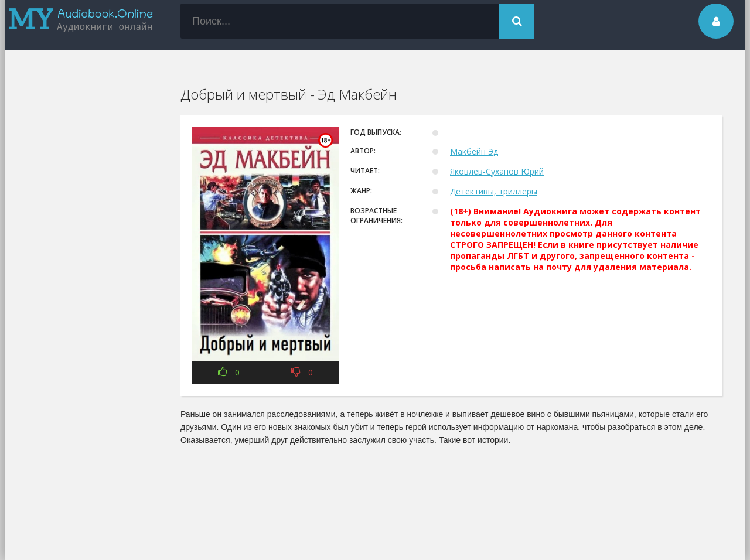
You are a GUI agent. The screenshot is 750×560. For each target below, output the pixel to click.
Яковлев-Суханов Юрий (497, 171)
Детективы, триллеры (494, 191)
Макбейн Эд (474, 151)
